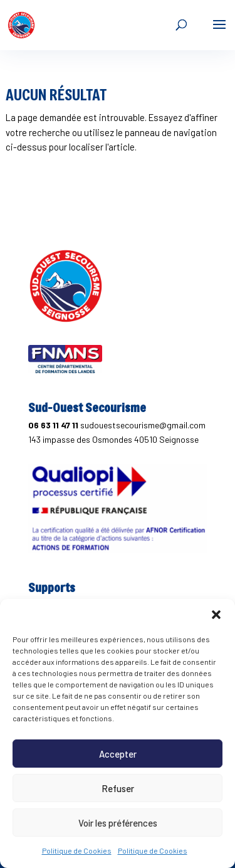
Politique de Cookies (77, 850)
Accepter (118, 754)
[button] (216, 615)
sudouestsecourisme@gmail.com (143, 425)
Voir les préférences (118, 823)
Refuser (118, 788)
